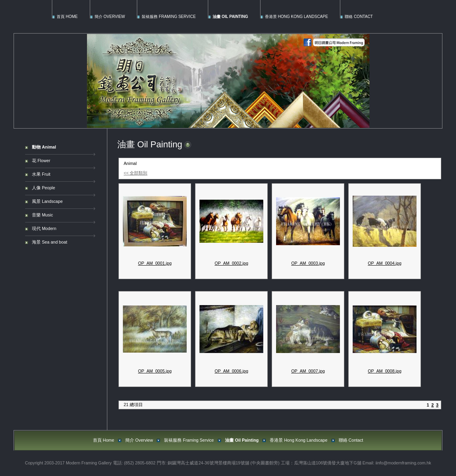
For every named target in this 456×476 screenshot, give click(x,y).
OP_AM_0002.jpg (231, 263)
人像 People (43, 188)
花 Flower (41, 161)
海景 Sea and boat (49, 242)
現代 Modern (44, 228)
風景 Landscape (47, 201)
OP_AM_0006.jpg (231, 371)
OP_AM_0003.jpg (308, 263)
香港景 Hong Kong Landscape (296, 17)
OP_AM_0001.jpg (155, 263)
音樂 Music (42, 215)
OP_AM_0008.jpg (385, 371)
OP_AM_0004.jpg (385, 263)
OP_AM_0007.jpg (308, 371)
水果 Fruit (41, 174)
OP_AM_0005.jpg (155, 371)
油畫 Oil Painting (230, 17)
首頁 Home (67, 17)
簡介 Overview (110, 17)
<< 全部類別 (135, 173)
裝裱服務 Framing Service (169, 17)
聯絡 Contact (359, 17)
